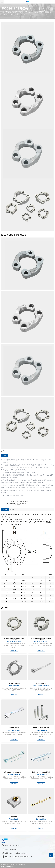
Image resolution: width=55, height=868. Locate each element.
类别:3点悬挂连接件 (41, 819)
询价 (5, 456)
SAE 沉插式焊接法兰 (14, 683)
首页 (3, 12)
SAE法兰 (16, 12)
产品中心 (9, 12)
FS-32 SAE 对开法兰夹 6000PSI (41, 639)
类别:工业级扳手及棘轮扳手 (41, 686)
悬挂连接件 (41, 816)
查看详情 (14, 650)
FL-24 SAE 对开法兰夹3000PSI (17, 504)
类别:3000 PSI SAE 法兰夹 (14, 641)
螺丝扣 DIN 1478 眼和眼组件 (41, 772)
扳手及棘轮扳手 (41, 683)
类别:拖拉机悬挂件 (14, 819)
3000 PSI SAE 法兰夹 (36, 12)
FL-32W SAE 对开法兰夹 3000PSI (18, 501)
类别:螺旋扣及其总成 (41, 730)
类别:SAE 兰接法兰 (14, 686)
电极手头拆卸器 (14, 728)
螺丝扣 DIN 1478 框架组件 (41, 728)
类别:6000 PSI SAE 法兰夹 (41, 641)
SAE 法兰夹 (24, 12)
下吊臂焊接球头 (14, 816)
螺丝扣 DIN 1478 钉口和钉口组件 (14, 772)
